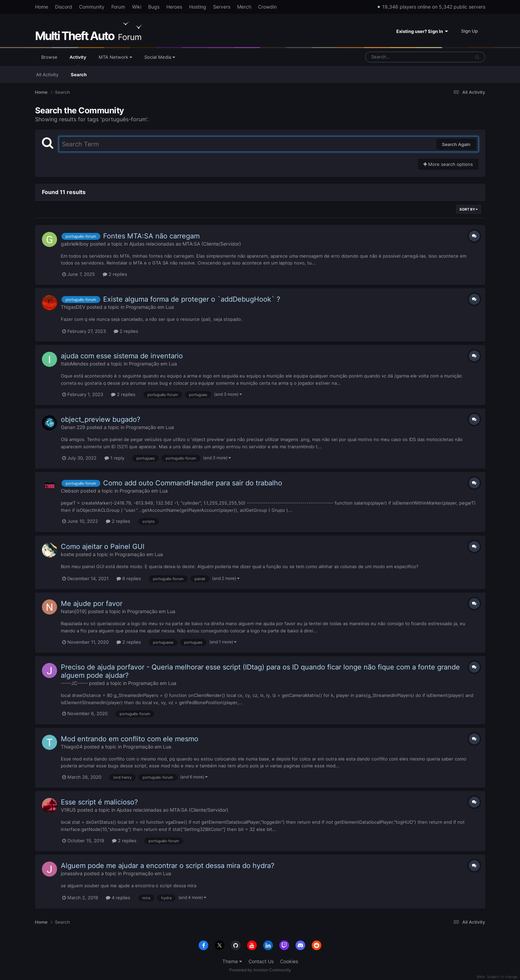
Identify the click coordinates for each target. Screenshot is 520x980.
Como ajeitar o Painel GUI (103, 547)
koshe (68, 554)
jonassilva (72, 873)
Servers (222, 7)
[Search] (399, 57)
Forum (118, 7)
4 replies (118, 898)
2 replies (115, 274)
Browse (49, 57)
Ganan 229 (73, 427)
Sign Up (470, 31)
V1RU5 (68, 810)
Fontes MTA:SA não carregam (151, 236)
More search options (448, 164)
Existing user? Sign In (422, 31)
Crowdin (267, 7)
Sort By (469, 209)
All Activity (47, 75)
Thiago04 (72, 747)
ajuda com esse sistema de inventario (122, 356)
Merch (244, 7)
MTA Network (115, 57)
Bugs (154, 7)
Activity (78, 60)
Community (92, 7)
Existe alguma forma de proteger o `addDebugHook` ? (192, 299)
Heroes (174, 7)
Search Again (456, 144)
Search (79, 75)
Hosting (198, 7)
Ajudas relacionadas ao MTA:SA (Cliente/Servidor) (185, 244)
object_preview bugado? (101, 419)
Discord (64, 7)
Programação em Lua (150, 307)
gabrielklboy (75, 244)
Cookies (289, 961)
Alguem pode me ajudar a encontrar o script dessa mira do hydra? (168, 866)
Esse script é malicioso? (99, 802)
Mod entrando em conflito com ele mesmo (130, 739)
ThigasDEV (73, 307)
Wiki (137, 7)
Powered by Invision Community (260, 970)
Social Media (160, 57)
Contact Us (261, 961)
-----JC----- (74, 683)
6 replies (129, 578)
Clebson (70, 491)
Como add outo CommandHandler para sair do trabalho (193, 483)
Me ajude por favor (92, 604)
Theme (232, 961)
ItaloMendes (75, 364)
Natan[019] (74, 611)
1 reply (114, 458)
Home (42, 7)
